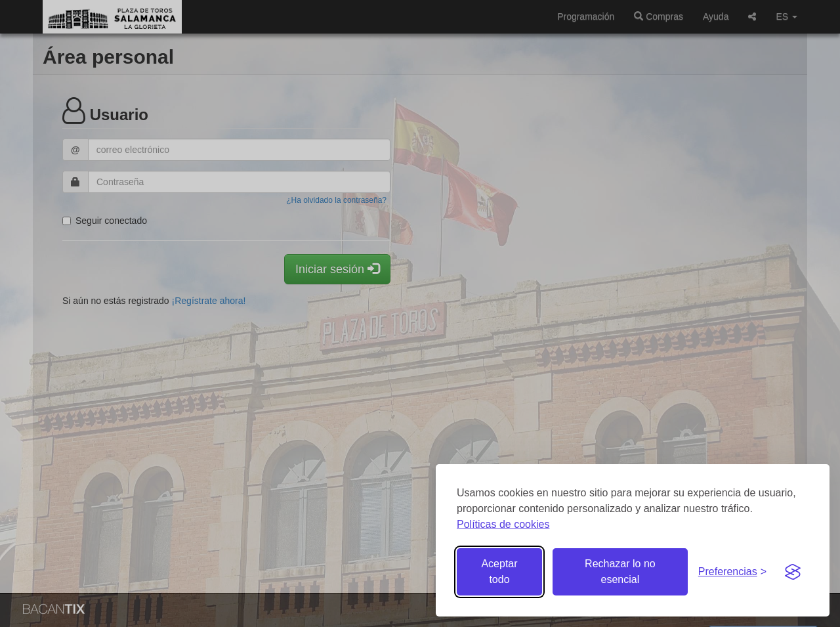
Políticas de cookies (503, 524)
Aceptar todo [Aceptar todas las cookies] (499, 572)
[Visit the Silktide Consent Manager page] (793, 572)
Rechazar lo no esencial (620, 572)
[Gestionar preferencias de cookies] (732, 572)
